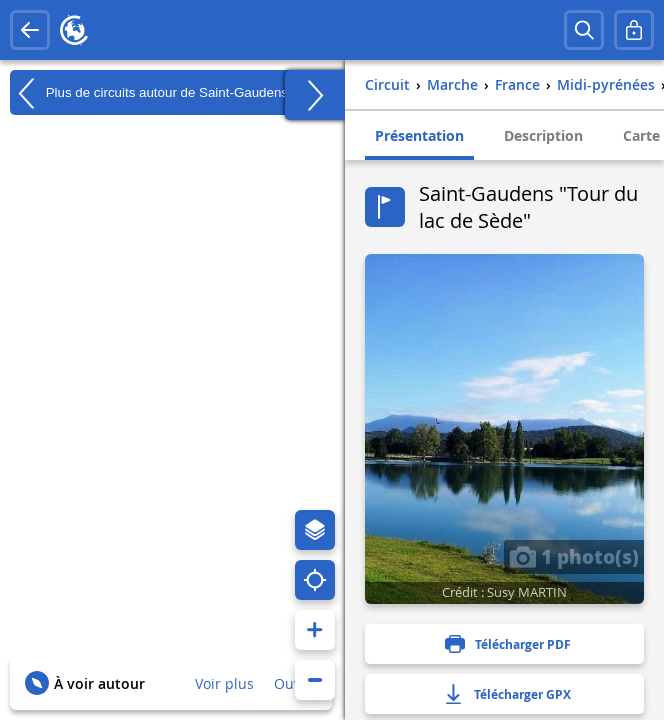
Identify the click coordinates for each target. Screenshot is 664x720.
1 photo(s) (574, 556)
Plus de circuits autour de (149, 93)
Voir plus (224, 683)
